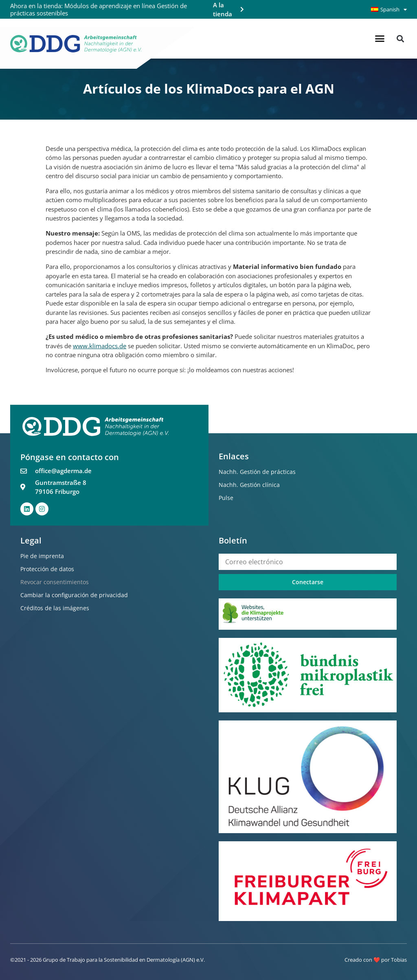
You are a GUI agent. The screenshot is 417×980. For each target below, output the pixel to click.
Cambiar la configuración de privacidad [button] (74, 595)
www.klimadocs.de (100, 346)
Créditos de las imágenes (55, 608)
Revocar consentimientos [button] (55, 582)
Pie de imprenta (42, 556)
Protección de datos (47, 569)
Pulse (226, 498)
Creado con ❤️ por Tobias (376, 960)
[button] (380, 39)
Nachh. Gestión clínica (249, 485)
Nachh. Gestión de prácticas (257, 472)
